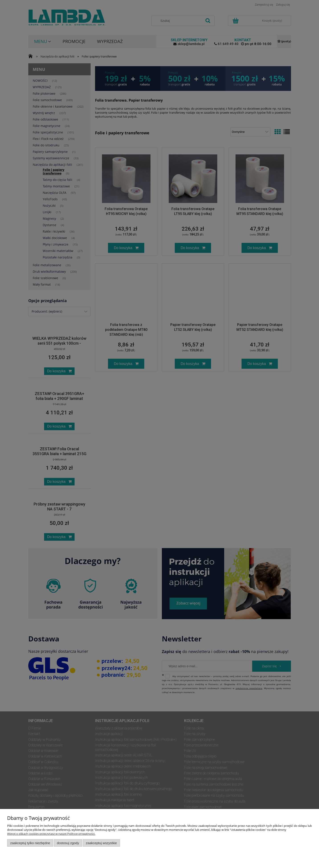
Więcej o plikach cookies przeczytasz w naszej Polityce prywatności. (51, 834)
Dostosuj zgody (68, 843)
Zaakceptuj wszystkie (101, 843)
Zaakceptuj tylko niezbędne (30, 843)
